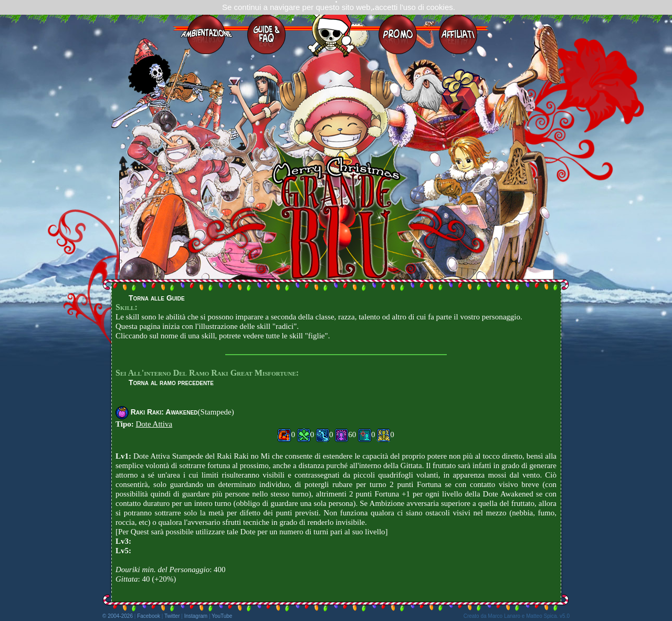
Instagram (196, 616)
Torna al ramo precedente (171, 382)
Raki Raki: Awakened (164, 412)
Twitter (172, 616)
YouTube (222, 616)
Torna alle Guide (157, 298)
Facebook (149, 616)
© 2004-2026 (118, 616)
